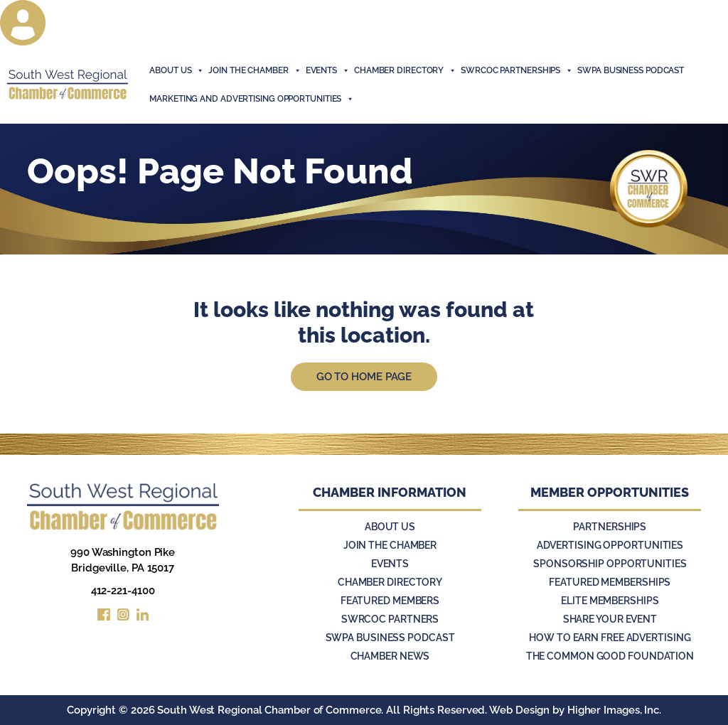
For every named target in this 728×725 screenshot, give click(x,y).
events (328, 70)
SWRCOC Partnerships (517, 70)
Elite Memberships (610, 601)
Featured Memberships (610, 582)
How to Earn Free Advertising (610, 638)
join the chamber (255, 70)
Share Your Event (610, 619)
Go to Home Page (364, 377)
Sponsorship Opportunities (610, 564)
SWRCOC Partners (390, 619)
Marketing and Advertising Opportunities (252, 99)
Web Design (519, 710)
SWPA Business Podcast (631, 70)
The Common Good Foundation (610, 656)
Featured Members (390, 601)
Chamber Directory (405, 70)
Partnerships (610, 527)
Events (390, 564)
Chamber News (390, 656)
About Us (177, 70)
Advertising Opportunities (610, 545)
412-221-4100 (123, 591)
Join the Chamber (390, 545)
